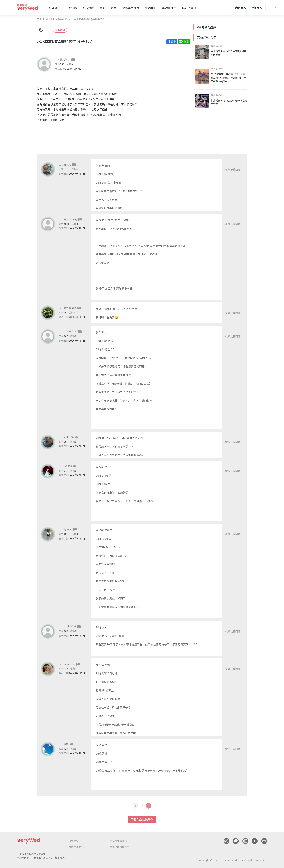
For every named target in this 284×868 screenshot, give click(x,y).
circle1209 (70, 626)
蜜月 (114, 8)
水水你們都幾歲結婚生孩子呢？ (88, 19)
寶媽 (66, 744)
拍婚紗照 (71, 8)
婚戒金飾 (88, 8)
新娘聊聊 (151, 8)
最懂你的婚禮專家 (120, 846)
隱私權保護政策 (118, 841)
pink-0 (67, 165)
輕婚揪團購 (189, 8)
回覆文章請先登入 (142, 819)
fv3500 (68, 466)
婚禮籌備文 (169, 8)
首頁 (39, 19)
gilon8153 (70, 664)
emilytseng (71, 219)
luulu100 (69, 437)
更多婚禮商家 (131, 8)
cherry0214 (71, 331)
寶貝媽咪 (65, 59)
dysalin (68, 529)
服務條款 (74, 841)
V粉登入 (257, 7)
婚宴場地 (54, 8)
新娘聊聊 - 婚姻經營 (57, 19)
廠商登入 (241, 7)
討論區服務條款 (77, 846)
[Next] (148, 806)
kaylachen (70, 308)
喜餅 (103, 8)
